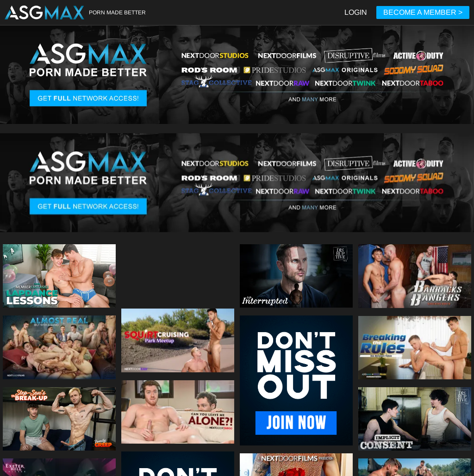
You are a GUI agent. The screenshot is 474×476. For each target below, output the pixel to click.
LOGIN (356, 12)
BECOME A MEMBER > (423, 12)
